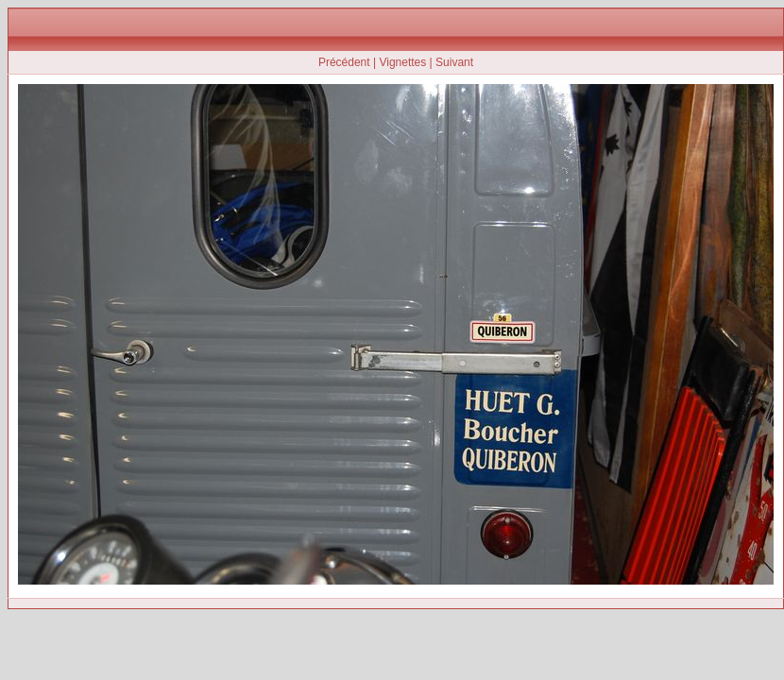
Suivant (454, 62)
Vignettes (402, 62)
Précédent (344, 62)
